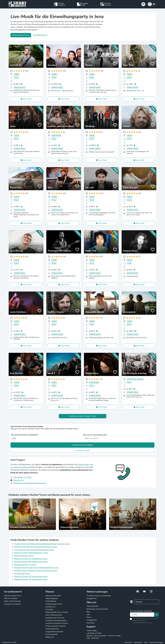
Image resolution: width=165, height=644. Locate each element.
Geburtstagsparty (52, 598)
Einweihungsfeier (52, 634)
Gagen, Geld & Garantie (12, 601)
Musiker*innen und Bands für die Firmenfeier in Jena (36, 571)
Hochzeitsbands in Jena (24, 556)
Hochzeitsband (51, 601)
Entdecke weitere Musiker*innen (83, 416)
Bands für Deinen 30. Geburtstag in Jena (31, 576)
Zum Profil (27, 99)
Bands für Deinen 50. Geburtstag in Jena (31, 559)
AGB (146, 642)
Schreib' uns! (18, 480)
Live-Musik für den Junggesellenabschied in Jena (34, 550)
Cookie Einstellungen (156, 642)
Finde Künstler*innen (21, 35)
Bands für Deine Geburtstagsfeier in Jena (31, 553)
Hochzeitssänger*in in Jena (25, 565)
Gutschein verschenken (12, 604)
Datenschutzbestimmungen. (143, 623)
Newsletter (91, 623)
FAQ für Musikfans (11, 598)
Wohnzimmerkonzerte (53, 596)
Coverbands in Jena (22, 573)
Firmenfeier (49, 609)
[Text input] (142, 615)
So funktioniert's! (40, 35)
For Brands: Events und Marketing (99, 596)
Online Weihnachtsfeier (54, 615)
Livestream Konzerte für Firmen (57, 623)
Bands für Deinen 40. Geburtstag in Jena (31, 579)
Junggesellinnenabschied (54, 632)
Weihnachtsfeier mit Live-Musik (57, 612)
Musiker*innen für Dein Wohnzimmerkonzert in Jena (36, 547)
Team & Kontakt (92, 606)
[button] (152, 4)
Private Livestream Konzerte (55, 626)
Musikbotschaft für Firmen (55, 618)
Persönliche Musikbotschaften (56, 621)
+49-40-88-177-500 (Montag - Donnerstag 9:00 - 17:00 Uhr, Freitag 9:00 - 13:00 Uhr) (103, 636)
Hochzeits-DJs (50, 607)
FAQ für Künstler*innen (13, 596)
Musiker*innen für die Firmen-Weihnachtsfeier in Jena (36, 568)
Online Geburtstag (52, 629)
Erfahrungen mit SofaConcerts (97, 609)
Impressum (128, 642)
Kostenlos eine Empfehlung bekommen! (30, 483)
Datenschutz (138, 642)
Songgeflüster (92, 598)
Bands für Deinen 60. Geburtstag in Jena (31, 562)
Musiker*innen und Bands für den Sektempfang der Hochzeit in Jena (42, 544)
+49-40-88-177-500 (22, 477)
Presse (89, 617)
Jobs (88, 615)
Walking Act (50, 637)
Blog (88, 612)
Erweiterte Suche (83, 450)
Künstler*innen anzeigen (83, 445)
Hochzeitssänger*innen (54, 604)
